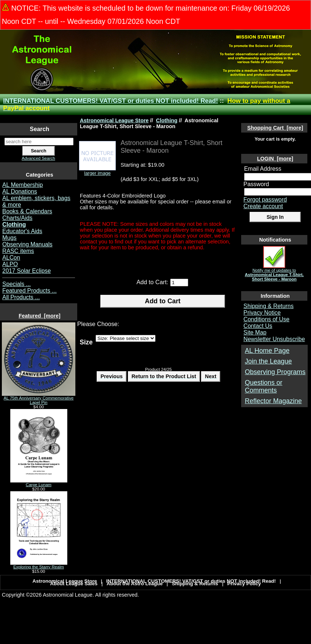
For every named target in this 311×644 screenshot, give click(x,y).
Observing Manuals (27, 244)
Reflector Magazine (273, 401)
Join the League (268, 361)
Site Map (255, 332)
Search (40, 129)
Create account (263, 206)
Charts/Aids (17, 218)
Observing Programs (275, 372)
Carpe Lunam (39, 483)
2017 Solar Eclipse (26, 271)
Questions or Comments (264, 386)
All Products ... (21, 297)
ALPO (10, 264)
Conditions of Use (266, 319)
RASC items (18, 251)
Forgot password (265, 200)
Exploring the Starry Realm (39, 565)
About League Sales (74, 584)
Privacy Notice (262, 313)
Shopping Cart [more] (275, 128)
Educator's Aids (22, 231)
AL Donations (19, 191)
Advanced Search (38, 158)
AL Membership (22, 185)
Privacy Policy (244, 584)
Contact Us (258, 326)
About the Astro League (135, 584)
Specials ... (16, 284)
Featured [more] (40, 316)
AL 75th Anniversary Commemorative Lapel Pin (39, 398)
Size (86, 342)
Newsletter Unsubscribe (274, 339)
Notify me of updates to (274, 273)
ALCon (11, 258)
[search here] (39, 142)
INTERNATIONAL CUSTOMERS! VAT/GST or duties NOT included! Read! (111, 101)
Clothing (167, 120)
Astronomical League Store (114, 120)
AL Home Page (267, 351)
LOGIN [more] (275, 159)
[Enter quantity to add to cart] (179, 283)
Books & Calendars (27, 211)
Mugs (9, 238)
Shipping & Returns (268, 306)
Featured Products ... (29, 291)
